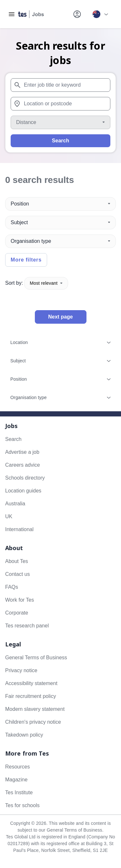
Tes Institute (19, 792)
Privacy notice (21, 670)
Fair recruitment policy (30, 696)
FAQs (12, 587)
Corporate (17, 613)
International (19, 529)
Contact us (17, 574)
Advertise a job (22, 452)
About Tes (17, 561)
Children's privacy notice (33, 722)
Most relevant (46, 283)
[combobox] (60, 85)
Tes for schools (22, 805)
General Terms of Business (36, 658)
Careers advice (23, 465)
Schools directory (25, 478)
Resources (17, 767)
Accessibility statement (31, 683)
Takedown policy (24, 735)
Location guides (23, 491)
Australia (15, 504)
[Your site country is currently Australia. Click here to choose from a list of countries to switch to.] (100, 14)
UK (9, 516)
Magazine (16, 780)
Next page (60, 317)
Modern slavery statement (35, 709)
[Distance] (60, 122)
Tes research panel (27, 626)
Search (60, 141)
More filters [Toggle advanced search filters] (26, 260)
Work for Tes (20, 600)
